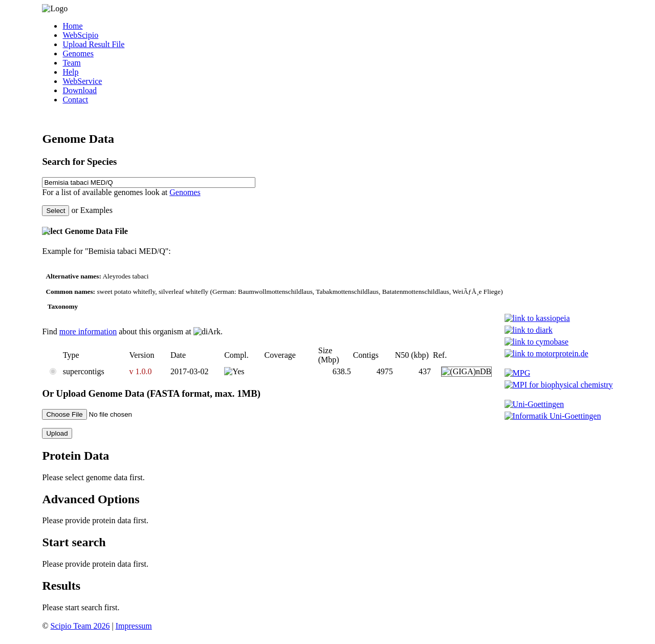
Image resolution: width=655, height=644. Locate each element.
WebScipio (80, 35)
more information (88, 331)
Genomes (78, 53)
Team (71, 63)
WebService (82, 81)
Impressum (134, 626)
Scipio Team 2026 (80, 626)
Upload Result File (93, 44)
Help (70, 72)
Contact (75, 100)
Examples (96, 210)
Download (80, 90)
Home (72, 26)
